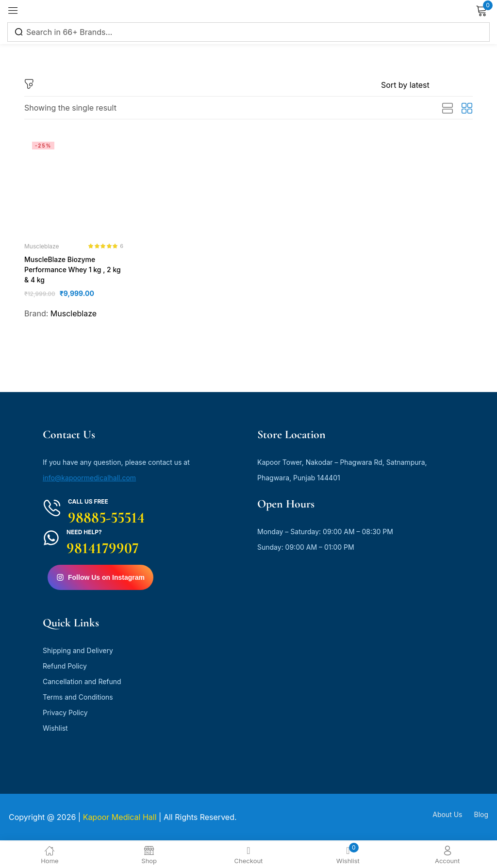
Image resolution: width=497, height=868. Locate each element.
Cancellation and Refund (82, 682)
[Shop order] (427, 85)
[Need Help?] (51, 539)
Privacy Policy (65, 713)
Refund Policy (65, 667)
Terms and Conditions (78, 698)
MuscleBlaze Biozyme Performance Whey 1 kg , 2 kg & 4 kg (72, 270)
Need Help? (84, 533)
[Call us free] (52, 509)
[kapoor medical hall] (302, 688)
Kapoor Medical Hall (120, 818)
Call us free (88, 502)
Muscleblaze (41, 246)
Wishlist (55, 729)
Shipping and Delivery (78, 651)
